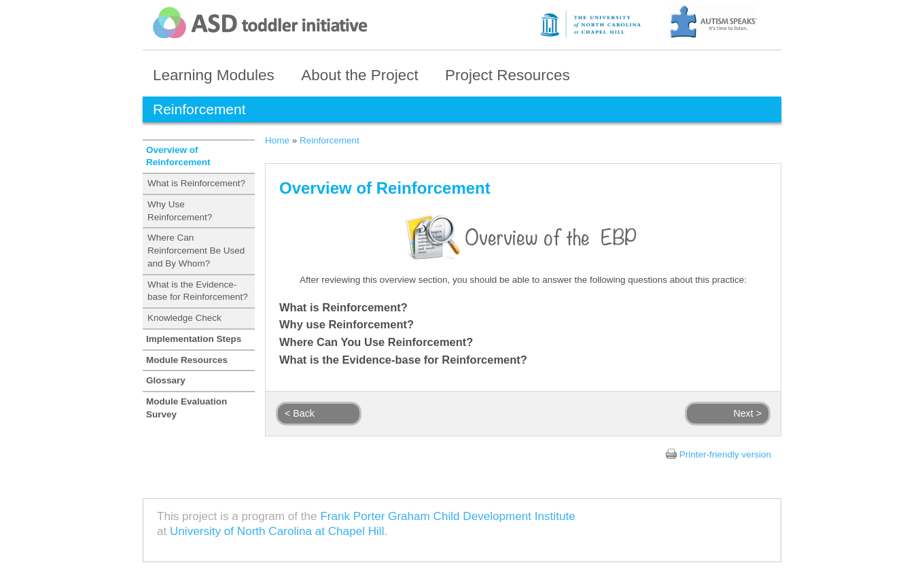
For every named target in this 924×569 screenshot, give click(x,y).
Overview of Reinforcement (178, 156)
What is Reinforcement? (196, 183)
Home (277, 140)
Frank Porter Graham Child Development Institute (447, 516)
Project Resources (508, 75)
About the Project (360, 75)
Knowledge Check (184, 318)
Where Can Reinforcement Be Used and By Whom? (196, 251)
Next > (747, 413)
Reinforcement (330, 140)
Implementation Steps (194, 339)
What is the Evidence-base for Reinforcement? (198, 291)
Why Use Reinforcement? (180, 211)
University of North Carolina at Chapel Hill (277, 531)
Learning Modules (214, 75)
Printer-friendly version (725, 454)
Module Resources (187, 360)
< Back (300, 413)
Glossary (166, 380)
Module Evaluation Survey (186, 408)
